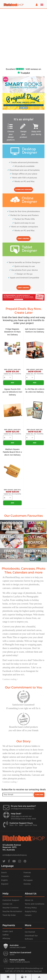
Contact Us (7, 904)
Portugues (28, 880)
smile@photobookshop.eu (23, 809)
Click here (15, 816)
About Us (29, 900)
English (4, 880)
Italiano (27, 876)
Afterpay (6, 938)
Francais (27, 872)
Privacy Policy (31, 908)
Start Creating (23, 239)
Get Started (30, 932)
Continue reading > (10, 679)
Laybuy (6, 935)
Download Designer (23, 190)
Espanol (5, 884)
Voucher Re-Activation (12, 911)
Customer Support (11, 900)
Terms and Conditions (35, 904)
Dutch (4, 872)
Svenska (27, 884)
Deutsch (5, 876)
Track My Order (9, 915)
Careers (28, 915)
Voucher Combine (10, 908)
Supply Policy (31, 911)
